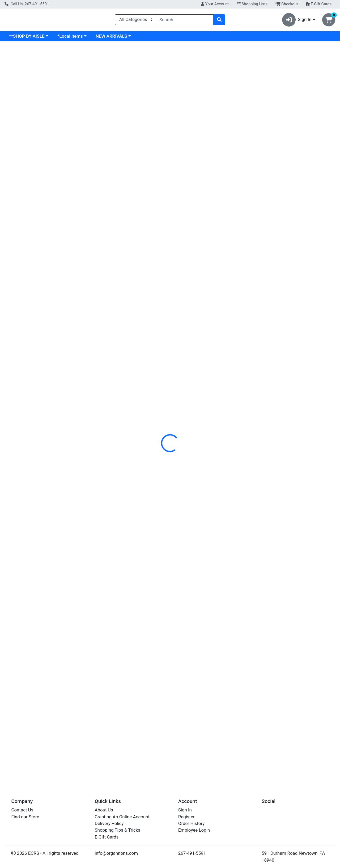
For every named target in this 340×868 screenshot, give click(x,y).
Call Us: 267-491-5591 (27, 4)
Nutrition (180, 122)
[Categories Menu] (135, 21)
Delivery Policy (109, 823)
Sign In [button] (297, 21)
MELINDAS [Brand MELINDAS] (269, 297)
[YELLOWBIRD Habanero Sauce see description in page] (212, 241)
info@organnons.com (116, 853)
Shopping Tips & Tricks (118, 830)
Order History (192, 823)
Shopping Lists (252, 4)
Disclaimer (207, 122)
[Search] (185, 21)
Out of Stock (296, 320)
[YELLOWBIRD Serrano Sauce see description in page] (44, 241)
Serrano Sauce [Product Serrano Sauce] (44, 288)
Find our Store (25, 817)
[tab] (156, 122)
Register (186, 817)
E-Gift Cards (319, 4)
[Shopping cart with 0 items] (329, 21)
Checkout (287, 4)
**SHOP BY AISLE (73, 38)
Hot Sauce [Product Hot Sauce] (296, 288)
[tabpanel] (241, 154)
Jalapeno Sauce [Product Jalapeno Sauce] (128, 288)
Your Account (215, 4)
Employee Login (194, 830)
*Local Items (116, 38)
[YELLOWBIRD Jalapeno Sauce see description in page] (128, 241)
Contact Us (22, 810)
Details (156, 122)
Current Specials (26, 38)
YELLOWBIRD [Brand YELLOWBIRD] (20, 297)
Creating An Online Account (122, 817)
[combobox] (185, 21)
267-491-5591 (192, 853)
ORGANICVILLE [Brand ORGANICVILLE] (212, 155)
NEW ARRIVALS (157, 38)
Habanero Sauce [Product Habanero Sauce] (212, 288)
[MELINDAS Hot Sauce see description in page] (296, 241)
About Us (104, 810)
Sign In (185, 810)
